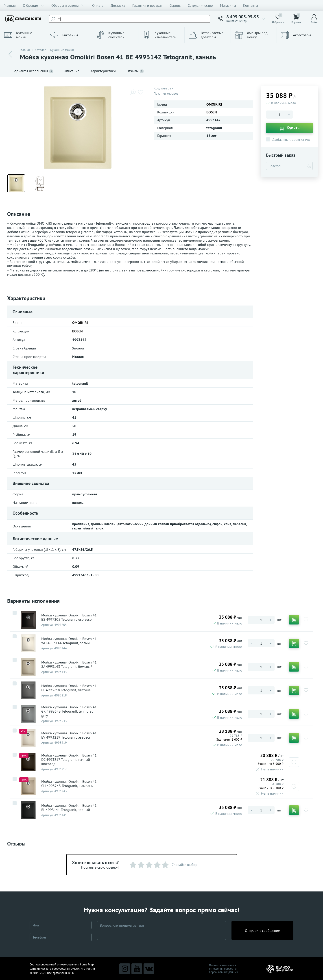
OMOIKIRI (214, 104)
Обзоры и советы (68, 5)
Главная (10, 5)
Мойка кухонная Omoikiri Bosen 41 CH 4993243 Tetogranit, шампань (69, 784)
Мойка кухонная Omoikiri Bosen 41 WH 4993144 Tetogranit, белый (69, 641)
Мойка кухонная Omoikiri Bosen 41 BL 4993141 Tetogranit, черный (69, 808)
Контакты (251, 5)
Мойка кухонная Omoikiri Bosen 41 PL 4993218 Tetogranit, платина (69, 688)
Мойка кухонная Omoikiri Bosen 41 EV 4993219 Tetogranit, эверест (69, 735)
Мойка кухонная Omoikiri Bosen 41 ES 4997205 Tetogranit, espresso (69, 617)
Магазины (228, 5)
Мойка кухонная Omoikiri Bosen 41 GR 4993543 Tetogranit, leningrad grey (69, 711)
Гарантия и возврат (147, 5)
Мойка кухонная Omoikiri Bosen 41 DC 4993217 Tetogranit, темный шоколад (69, 760)
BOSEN (212, 112)
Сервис (175, 5)
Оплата (98, 5)
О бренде (34, 5)
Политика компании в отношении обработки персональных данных (224, 969)
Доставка (118, 5)
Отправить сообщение (262, 930)
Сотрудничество (200, 5)
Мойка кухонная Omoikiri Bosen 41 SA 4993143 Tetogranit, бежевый (69, 664)
